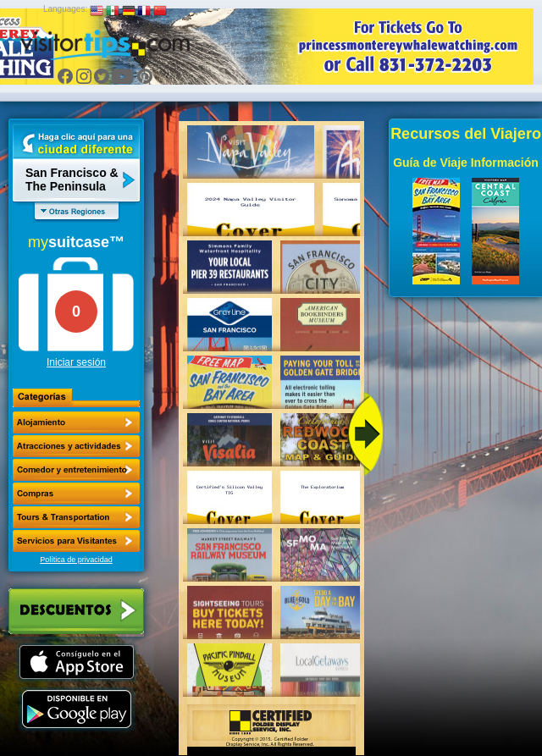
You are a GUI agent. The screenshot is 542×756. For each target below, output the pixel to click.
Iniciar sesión (76, 362)
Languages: (65, 9)
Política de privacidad (76, 560)
